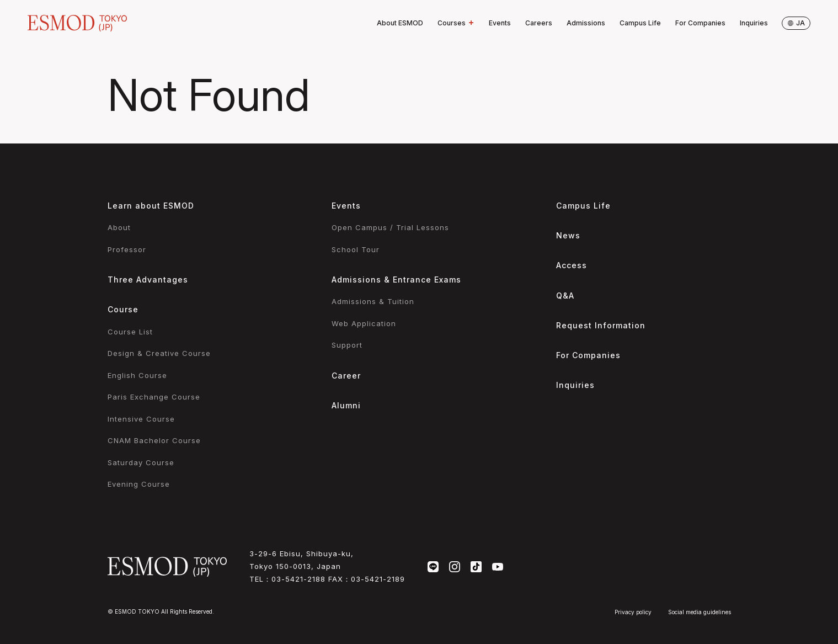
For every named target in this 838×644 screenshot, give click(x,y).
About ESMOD (400, 23)
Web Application (364, 323)
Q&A (565, 296)
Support (347, 345)
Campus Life (640, 23)
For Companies (700, 23)
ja (796, 23)
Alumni (346, 405)
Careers (539, 23)
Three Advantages (148, 280)
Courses (456, 23)
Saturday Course (141, 462)
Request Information (601, 325)
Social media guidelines (700, 612)
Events (500, 23)
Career (346, 376)
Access (572, 265)
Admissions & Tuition (373, 301)
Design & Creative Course (159, 353)
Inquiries (754, 23)
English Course (137, 375)
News (568, 235)
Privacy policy (633, 612)
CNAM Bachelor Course (154, 440)
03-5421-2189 (378, 579)
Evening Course (139, 484)
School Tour (356, 249)
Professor (127, 249)
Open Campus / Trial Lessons (390, 227)
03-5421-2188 (298, 579)
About (119, 227)
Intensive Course (141, 419)
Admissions (586, 23)
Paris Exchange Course (154, 397)
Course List (130, 332)
